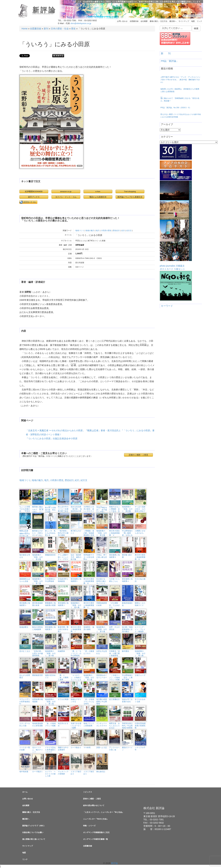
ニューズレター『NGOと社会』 (96, 819)
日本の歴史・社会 (60, 29)
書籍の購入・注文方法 (158, 21)
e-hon (98, 191)
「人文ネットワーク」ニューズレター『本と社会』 (103, 812)
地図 (193, 21)
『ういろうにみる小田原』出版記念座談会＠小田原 (52, 438)
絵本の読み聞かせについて (94, 805)
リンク (199, 21)
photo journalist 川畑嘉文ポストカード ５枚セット (176, 226)
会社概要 (144, 21)
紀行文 (129, 230)
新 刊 (166, 53)
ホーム (25, 792)
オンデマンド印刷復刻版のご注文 (96, 832)
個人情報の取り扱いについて (34, 839)
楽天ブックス (34, 197)
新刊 (46, 29)
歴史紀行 (116, 230)
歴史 (73, 29)
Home (25, 29)
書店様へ (173, 21)
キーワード (167, 306)
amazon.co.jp (66, 191)
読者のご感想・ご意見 (138, 455)
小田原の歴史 (106, 230)
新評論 (44, 10)
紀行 (123, 230)
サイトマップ (184, 21)
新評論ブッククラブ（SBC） (34, 826)
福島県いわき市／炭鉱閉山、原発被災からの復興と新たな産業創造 (180, 90)
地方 (98, 230)
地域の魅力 (90, 230)
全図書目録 (134, 21)
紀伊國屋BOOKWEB (34, 191)
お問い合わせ (122, 21)
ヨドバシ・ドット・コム (66, 197)
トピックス (88, 792)
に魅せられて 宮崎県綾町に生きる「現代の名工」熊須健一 (180, 99)
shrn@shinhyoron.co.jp (81, 23)
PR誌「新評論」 (170, 61)
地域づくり (80, 230)
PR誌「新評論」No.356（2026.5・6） (176, 108)
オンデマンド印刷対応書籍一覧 (96, 839)
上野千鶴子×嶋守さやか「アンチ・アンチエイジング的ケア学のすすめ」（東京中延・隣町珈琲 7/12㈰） (180, 80)
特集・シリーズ (89, 826)
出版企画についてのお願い (33, 832)
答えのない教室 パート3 (181, 116)
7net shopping (130, 191)
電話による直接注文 (98, 197)
